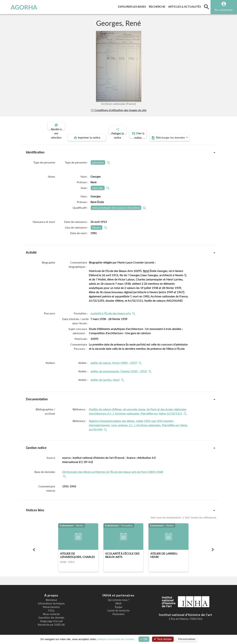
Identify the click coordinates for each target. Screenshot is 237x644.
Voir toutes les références (200, 514)
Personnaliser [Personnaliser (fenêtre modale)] (187, 639)
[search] (206, 7)
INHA (118, 601)
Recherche (158, 6)
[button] (34, 547)
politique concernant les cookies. (116, 639)
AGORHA (20, 7)
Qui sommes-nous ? (118, 597)
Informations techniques (51, 601)
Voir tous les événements (166, 514)
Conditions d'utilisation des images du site (118, 110)
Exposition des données (51, 615)
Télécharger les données (158, 135)
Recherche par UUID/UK (51, 622)
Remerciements (51, 604)
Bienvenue (51, 597)
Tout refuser (163, 639)
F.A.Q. (51, 608)
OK (144, 639)
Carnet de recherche (118, 608)
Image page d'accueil (51, 618)
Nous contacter (51, 611)
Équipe (118, 604)
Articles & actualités (185, 6)
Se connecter (224, 10)
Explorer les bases (133, 6)
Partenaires (118, 611)
